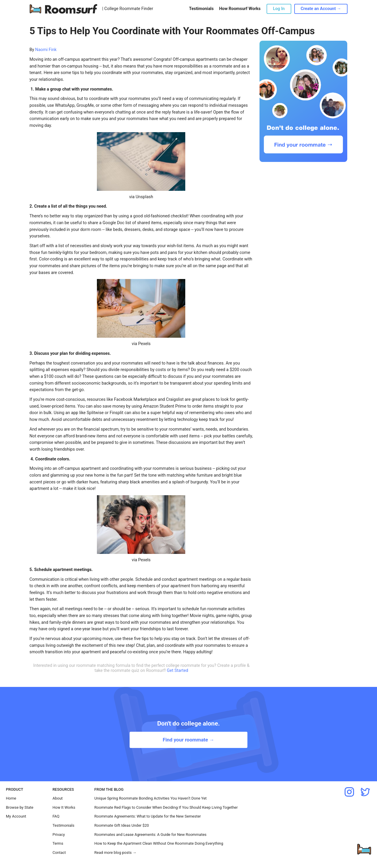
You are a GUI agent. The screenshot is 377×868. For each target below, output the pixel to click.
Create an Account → (321, 9)
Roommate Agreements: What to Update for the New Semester (148, 816)
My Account (16, 816)
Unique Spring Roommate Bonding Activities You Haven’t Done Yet (150, 798)
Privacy (59, 835)
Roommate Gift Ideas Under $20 (121, 825)
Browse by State (20, 807)
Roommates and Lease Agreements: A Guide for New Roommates (150, 835)
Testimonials (201, 9)
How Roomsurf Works (240, 9)
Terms (58, 843)
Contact (59, 853)
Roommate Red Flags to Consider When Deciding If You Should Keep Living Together (166, 807)
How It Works (64, 807)
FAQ (56, 816)
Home (11, 798)
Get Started (177, 671)
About (58, 798)
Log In (279, 9)
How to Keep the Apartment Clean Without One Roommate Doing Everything (159, 843)
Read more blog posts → (115, 853)
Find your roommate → (188, 740)
